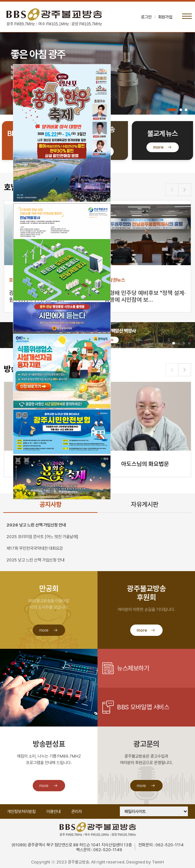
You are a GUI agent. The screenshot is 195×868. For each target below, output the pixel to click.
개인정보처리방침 (21, 812)
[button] (172, 110)
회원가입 (165, 17)
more (158, 147)
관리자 (77, 812)
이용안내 (53, 812)
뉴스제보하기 (133, 668)
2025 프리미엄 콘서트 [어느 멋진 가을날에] (42, 537)
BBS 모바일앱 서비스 (143, 707)
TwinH (158, 862)
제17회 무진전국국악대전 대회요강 (35, 548)
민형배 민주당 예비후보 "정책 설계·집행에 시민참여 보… (145, 296)
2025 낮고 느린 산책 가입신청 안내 (35, 560)
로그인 (146, 17)
